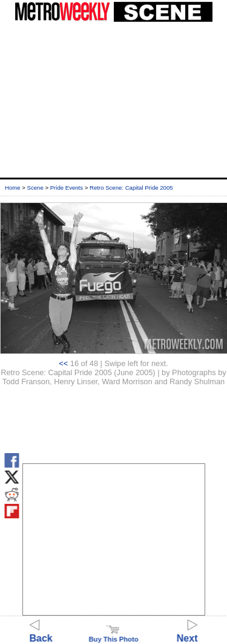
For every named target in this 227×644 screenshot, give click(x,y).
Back (41, 633)
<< (63, 363)
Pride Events (67, 188)
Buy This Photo (113, 636)
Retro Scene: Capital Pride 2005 (131, 188)
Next (187, 633)
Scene (35, 188)
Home (13, 188)
